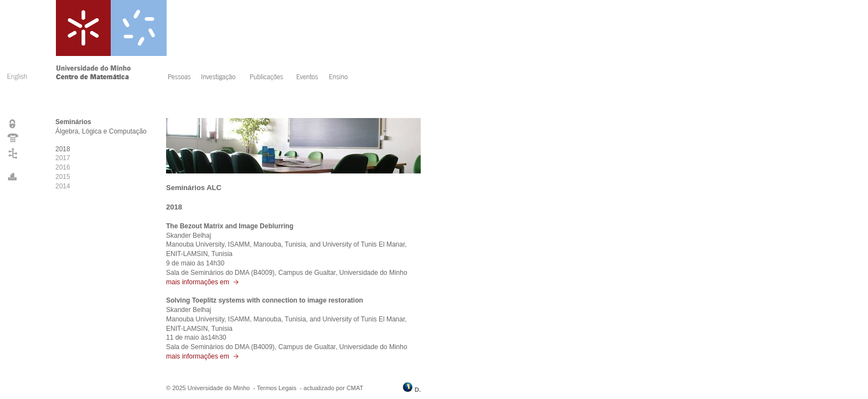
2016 (63, 167)
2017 (63, 158)
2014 (63, 186)
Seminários (73, 122)
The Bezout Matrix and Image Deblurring (230, 226)
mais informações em (203, 282)
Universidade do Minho (219, 388)
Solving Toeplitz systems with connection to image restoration (265, 300)
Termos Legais (277, 388)
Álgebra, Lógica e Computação (101, 131)
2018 (63, 149)
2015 (63, 177)
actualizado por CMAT (333, 388)
